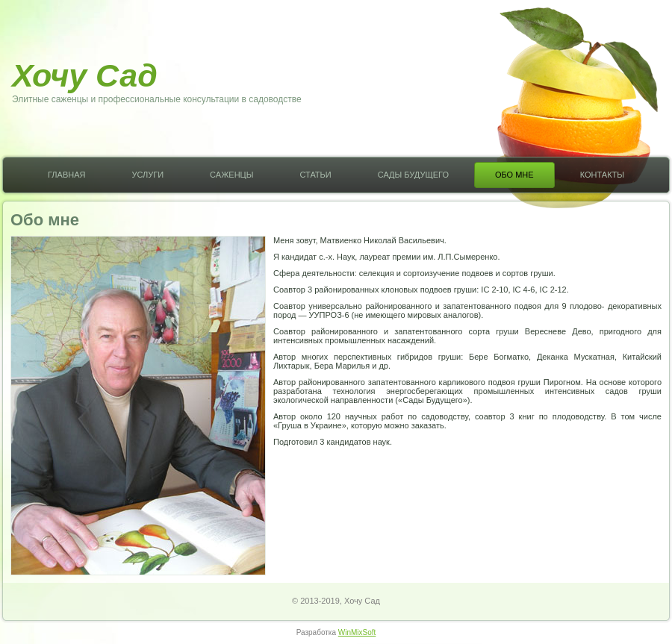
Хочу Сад (85, 75)
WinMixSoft (357, 632)
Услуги (147, 175)
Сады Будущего (413, 175)
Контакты (602, 175)
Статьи (315, 175)
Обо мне (514, 175)
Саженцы (231, 175)
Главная (66, 175)
